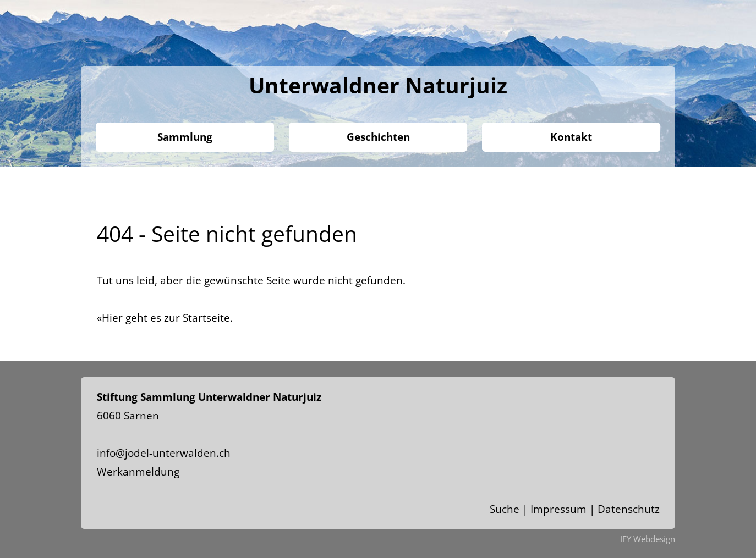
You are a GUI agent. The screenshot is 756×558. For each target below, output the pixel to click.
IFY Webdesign (648, 539)
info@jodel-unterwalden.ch (164, 453)
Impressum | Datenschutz (595, 509)
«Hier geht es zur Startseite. (165, 318)
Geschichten (378, 137)
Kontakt (571, 137)
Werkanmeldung (138, 472)
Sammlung (185, 137)
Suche (505, 509)
